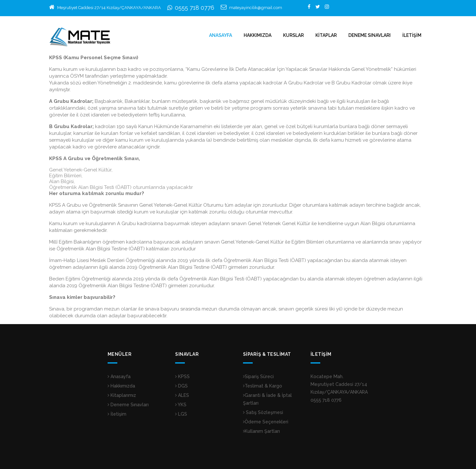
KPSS (182, 376)
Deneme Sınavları (128, 405)
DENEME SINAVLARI (370, 35)
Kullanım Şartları (261, 431)
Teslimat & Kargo (263, 386)
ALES (182, 395)
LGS (181, 414)
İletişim (117, 414)
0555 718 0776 (195, 8)
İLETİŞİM (412, 35)
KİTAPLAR (326, 35)
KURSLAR (293, 35)
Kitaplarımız (122, 395)
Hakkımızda (121, 386)
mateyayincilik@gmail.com (256, 8)
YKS (181, 405)
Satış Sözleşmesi (263, 412)
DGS (181, 386)
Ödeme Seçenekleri (266, 422)
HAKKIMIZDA (258, 35)
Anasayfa (119, 376)
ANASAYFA (221, 35)
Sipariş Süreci (258, 376)
